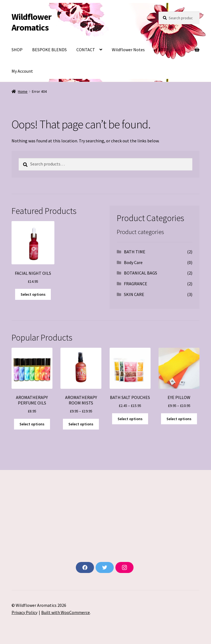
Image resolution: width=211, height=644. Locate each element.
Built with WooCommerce (66, 612)
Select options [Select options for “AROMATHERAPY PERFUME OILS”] (32, 424)
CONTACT (86, 50)
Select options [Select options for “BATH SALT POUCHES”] (130, 419)
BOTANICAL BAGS (141, 273)
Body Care (133, 262)
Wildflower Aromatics (31, 22)
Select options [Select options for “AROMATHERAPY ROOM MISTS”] (81, 424)
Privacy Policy (24, 612)
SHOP (17, 50)
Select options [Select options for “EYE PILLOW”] (179, 419)
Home (23, 91)
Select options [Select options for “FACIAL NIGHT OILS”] (33, 294)
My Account (22, 71)
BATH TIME (135, 252)
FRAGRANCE (136, 284)
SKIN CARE (134, 294)
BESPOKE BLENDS (49, 50)
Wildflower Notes (128, 50)
